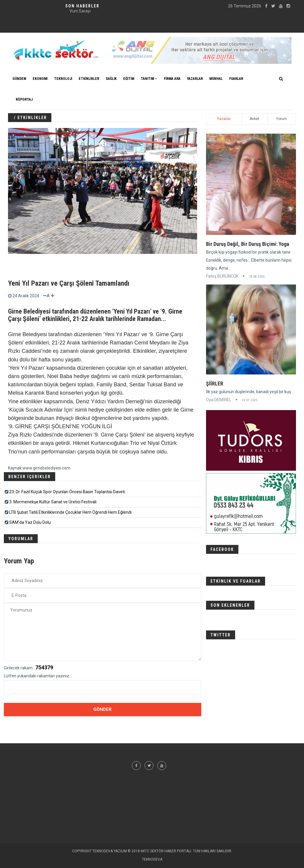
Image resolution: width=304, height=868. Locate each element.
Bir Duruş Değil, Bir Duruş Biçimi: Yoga (248, 244)
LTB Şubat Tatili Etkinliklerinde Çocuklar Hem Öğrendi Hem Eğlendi (70, 512)
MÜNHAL (216, 79)
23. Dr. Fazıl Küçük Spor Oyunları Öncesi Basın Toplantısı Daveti (67, 492)
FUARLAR (236, 79)
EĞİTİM (129, 79)
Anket (254, 119)
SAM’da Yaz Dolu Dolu (30, 522)
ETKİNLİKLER (89, 79)
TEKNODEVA (152, 859)
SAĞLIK (111, 79)
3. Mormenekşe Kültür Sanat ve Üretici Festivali (53, 502)
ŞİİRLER (215, 384)
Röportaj (24, 99)
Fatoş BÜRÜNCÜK (222, 276)
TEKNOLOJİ (63, 79)
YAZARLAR (195, 79)
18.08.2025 (257, 277)
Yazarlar (224, 119)
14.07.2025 (250, 400)
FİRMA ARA (172, 79)
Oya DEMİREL (219, 400)
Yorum (281, 119)
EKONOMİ (40, 79)
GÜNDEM (19, 79)
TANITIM (149, 79)
